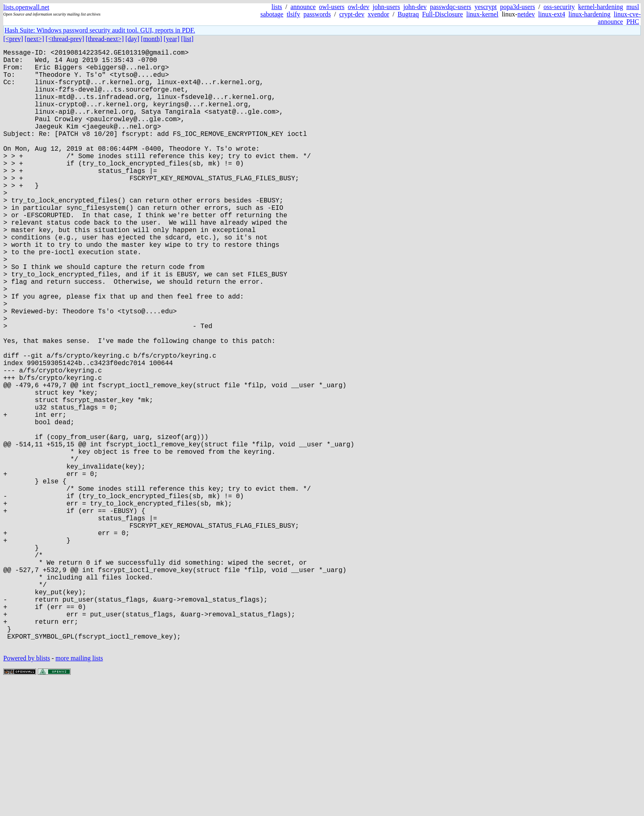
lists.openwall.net (26, 7)
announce (303, 7)
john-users (386, 7)
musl (633, 7)
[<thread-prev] (65, 39)
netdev (526, 14)
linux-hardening (589, 14)
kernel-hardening (601, 7)
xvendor (378, 14)
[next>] (34, 39)
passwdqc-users (451, 7)
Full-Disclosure (443, 14)
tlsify (293, 14)
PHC (633, 22)
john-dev (415, 7)
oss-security (559, 7)
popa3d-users (517, 7)
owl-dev (359, 7)
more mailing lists (79, 791)
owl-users (332, 7)
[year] (172, 39)
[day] (132, 39)
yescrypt (485, 7)
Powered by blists (27, 791)
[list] (187, 39)
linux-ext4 (552, 14)
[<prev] (13, 39)
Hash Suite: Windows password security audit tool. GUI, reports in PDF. (100, 30)
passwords (317, 14)
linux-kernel (482, 14)
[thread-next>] (105, 39)
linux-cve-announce (619, 18)
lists (277, 7)
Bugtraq (408, 14)
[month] (152, 39)
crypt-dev (352, 14)
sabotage (272, 14)
